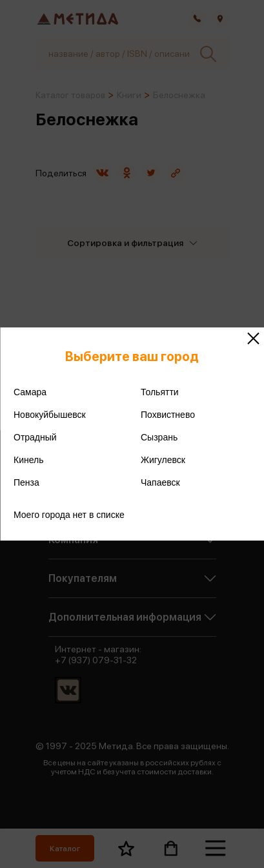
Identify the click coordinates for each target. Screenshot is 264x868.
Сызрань (159, 437)
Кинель (29, 460)
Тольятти (160, 392)
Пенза (26, 482)
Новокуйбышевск (50, 415)
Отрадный (35, 437)
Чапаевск (160, 482)
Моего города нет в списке (69, 515)
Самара (30, 392)
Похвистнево (168, 415)
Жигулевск (163, 460)
